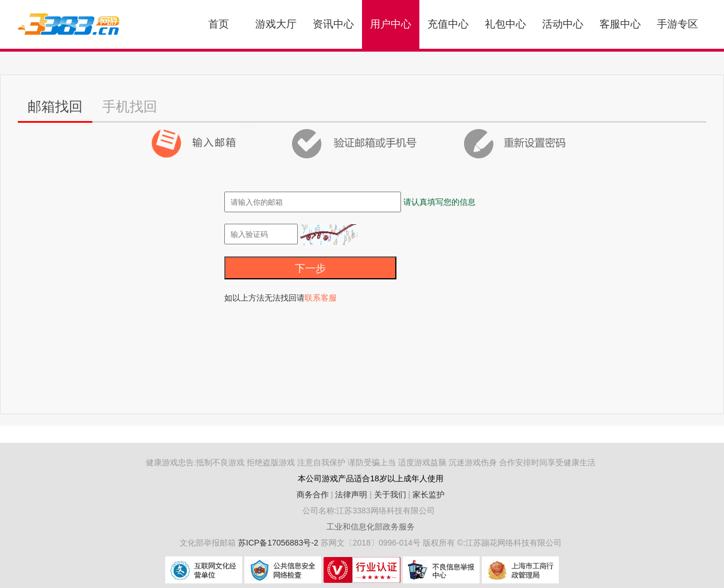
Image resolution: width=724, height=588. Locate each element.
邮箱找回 (55, 106)
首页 (219, 24)
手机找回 (130, 106)
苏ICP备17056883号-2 (279, 543)
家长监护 (429, 494)
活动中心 (563, 24)
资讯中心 (333, 24)
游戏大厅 (276, 24)
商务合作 (313, 494)
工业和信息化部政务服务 (371, 527)
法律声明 (351, 494)
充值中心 (448, 24)
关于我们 (390, 494)
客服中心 (620, 24)
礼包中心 (505, 24)
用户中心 (391, 24)
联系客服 (321, 298)
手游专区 (678, 24)
